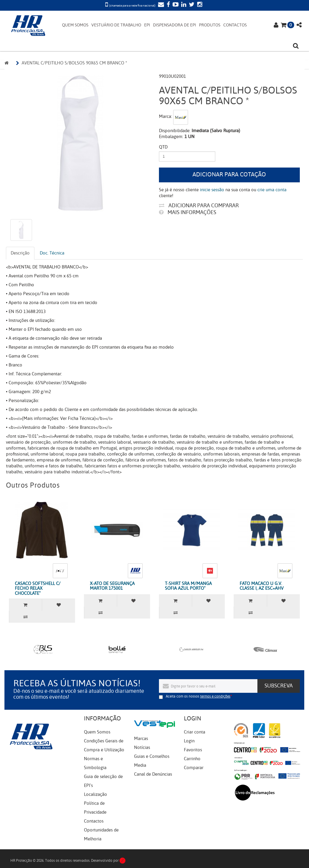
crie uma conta (272, 190)
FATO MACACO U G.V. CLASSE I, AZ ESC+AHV (262, 586)
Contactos (94, 821)
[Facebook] (168, 5)
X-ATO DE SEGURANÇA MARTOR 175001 (112, 586)
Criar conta (195, 732)
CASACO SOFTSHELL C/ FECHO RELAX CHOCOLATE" (38, 588)
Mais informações (188, 212)
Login (189, 741)
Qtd (163, 147)
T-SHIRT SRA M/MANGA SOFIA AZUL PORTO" (188, 586)
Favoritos (193, 750)
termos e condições (215, 696)
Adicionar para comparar (199, 205)
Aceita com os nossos (198, 696)
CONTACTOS (235, 25)
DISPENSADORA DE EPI (175, 25)
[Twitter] (191, 5)
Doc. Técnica (52, 253)
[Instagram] (199, 5)
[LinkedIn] (183, 5)
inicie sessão (212, 190)
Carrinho (192, 759)
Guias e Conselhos (152, 756)
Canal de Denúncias (153, 774)
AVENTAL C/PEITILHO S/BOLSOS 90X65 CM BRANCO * (74, 63)
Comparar (194, 768)
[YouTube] (175, 5)
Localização (95, 794)
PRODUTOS (210, 25)
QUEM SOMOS (75, 25)
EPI (147, 25)
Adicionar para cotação (229, 174)
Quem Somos (97, 732)
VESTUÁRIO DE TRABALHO (116, 25)
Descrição (20, 253)
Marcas (141, 739)
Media (140, 765)
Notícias (142, 747)
